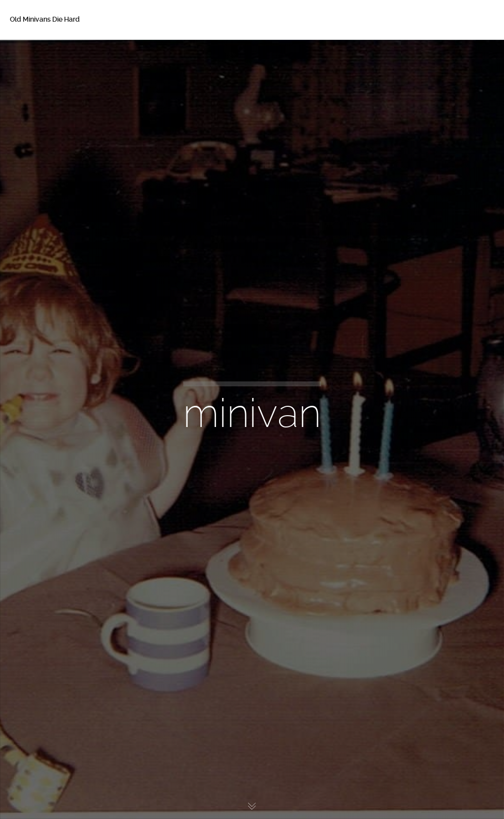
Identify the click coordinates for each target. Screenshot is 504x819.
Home (34, 54)
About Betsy (44, 75)
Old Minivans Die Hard (45, 19)
